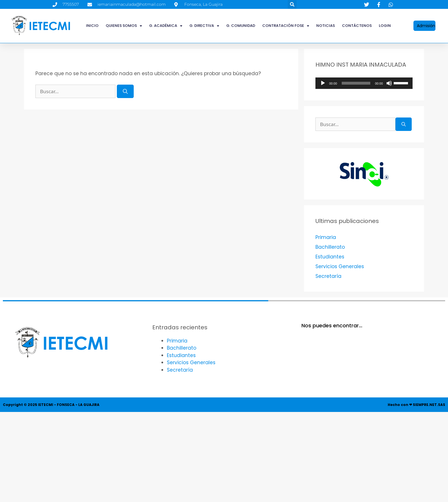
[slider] (356, 83)
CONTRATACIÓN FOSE (286, 26)
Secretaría (328, 276)
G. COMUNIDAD (241, 26)
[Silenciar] (389, 83)
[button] (292, 4)
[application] (364, 83)
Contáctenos (357, 26)
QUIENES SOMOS (124, 26)
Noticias (326, 26)
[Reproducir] (323, 83)
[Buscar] (125, 91)
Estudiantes (330, 257)
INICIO (92, 26)
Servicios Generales (340, 266)
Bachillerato (330, 247)
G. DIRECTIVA (204, 26)
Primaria (326, 237)
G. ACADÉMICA (166, 26)
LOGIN (385, 26)
